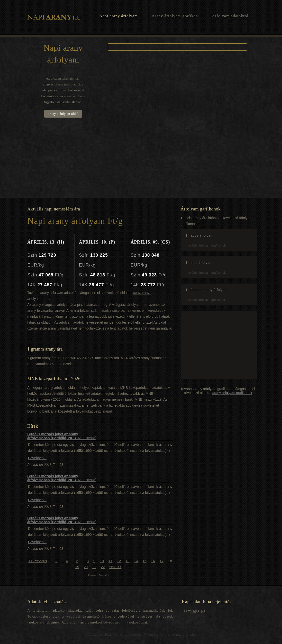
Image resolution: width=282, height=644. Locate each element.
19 (77, 567)
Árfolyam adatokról (230, 16)
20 (86, 567)
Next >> (115, 567)
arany (71, 622)
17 (162, 561)
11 (110, 561)
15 (145, 561)
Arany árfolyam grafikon (175, 16)
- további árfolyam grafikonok (206, 246)
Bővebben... (37, 458)
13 (128, 561)
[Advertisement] (141, 161)
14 (136, 561)
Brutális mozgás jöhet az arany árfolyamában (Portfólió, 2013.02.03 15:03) (62, 436)
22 (103, 567)
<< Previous (38, 561)
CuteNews (104, 575)
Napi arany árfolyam (119, 16)
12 (119, 561)
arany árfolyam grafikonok (232, 393)
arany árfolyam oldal (63, 114)
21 (94, 567)
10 (102, 561)
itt (121, 622)
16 (153, 561)
